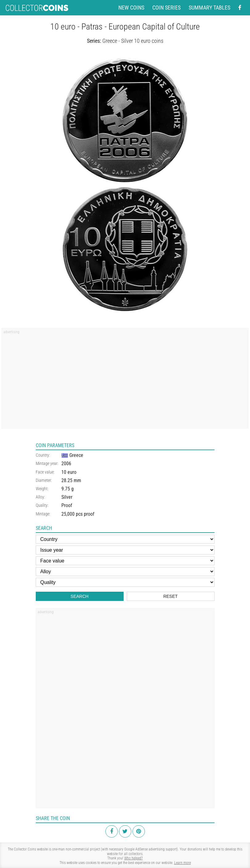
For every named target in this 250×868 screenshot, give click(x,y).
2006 (66, 464)
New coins (131, 8)
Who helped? (133, 858)
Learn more (182, 863)
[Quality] (125, 582)
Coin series (166, 8)
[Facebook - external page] (240, 8)
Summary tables (209, 8)
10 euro (69, 472)
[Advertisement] (125, 380)
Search (80, 596)
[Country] (125, 539)
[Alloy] (125, 572)
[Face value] (125, 561)
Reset (171, 596)
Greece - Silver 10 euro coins (133, 41)
